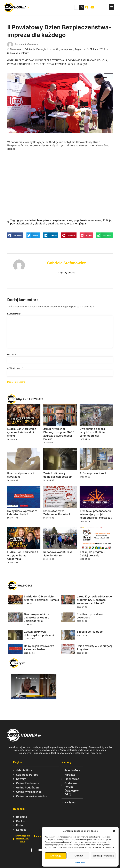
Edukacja (30, 49)
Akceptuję (56, 856)
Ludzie (51, 49)
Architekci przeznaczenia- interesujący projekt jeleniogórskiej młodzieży (96, 514)
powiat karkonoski (20, 64)
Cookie (77, 862)
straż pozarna (57, 64)
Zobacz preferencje (103, 856)
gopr (10, 60)
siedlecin (39, 64)
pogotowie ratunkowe (81, 60)
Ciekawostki (17, 49)
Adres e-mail (15, 368)
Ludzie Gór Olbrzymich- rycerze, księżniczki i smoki (22, 432)
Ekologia (41, 49)
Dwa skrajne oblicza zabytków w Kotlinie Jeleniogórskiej (92, 432)
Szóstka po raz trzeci (93, 473)
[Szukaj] (82, 7)
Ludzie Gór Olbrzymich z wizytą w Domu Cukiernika (23, 555)
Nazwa (12, 355)
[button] (114, 831)
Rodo (83, 862)
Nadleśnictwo (25, 60)
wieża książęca (77, 64)
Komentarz (14, 314)
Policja (102, 60)
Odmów (79, 856)
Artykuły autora (67, 272)
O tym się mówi (65, 49)
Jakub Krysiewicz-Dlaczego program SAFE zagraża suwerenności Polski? (94, 600)
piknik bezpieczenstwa (50, 60)
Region (78, 49)
